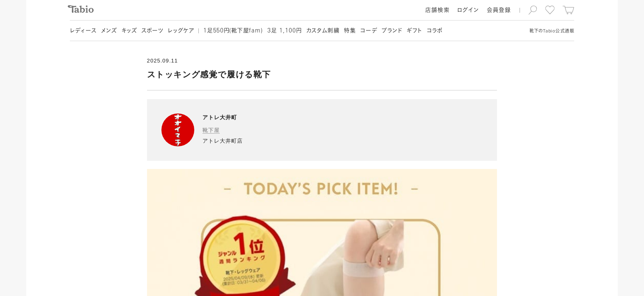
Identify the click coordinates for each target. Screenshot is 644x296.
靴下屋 (211, 130)
